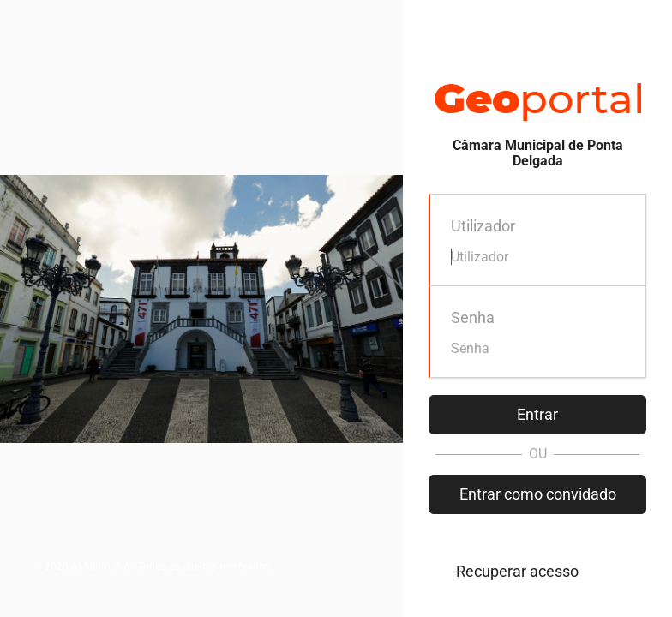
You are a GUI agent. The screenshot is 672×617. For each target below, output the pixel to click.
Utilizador (483, 226)
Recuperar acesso (517, 571)
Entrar (537, 414)
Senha (473, 317)
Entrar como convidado (538, 494)
